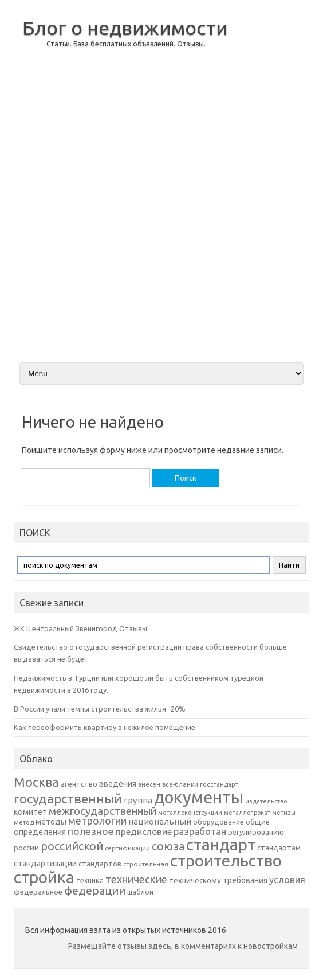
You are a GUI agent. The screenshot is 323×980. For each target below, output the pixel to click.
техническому (195, 880)
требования (245, 880)
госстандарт (219, 784)
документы (199, 797)
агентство (79, 784)
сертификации (127, 848)
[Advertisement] (274, 180)
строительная (146, 864)
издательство (266, 801)
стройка (44, 877)
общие (258, 822)
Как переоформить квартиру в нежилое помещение (105, 727)
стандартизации (45, 864)
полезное (91, 831)
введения (118, 784)
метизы (284, 813)
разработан (200, 831)
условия (287, 880)
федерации (95, 891)
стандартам (279, 848)
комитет (30, 812)
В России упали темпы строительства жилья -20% (100, 709)
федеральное (38, 892)
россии (26, 848)
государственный (68, 799)
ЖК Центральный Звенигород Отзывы (80, 628)
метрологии (97, 821)
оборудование (218, 822)
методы (51, 822)
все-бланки (180, 784)
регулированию (256, 832)
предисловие (144, 831)
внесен (149, 784)
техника (90, 880)
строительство (226, 860)
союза (168, 846)
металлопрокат (247, 813)
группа (138, 800)
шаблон (140, 892)
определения (40, 832)
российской (72, 846)
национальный (160, 821)
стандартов (100, 864)
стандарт (221, 844)
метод (24, 822)
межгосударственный (103, 811)
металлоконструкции (190, 813)
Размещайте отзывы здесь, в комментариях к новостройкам (183, 946)
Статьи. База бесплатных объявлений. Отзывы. (126, 44)
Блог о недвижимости (125, 28)
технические (136, 879)
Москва (36, 782)
